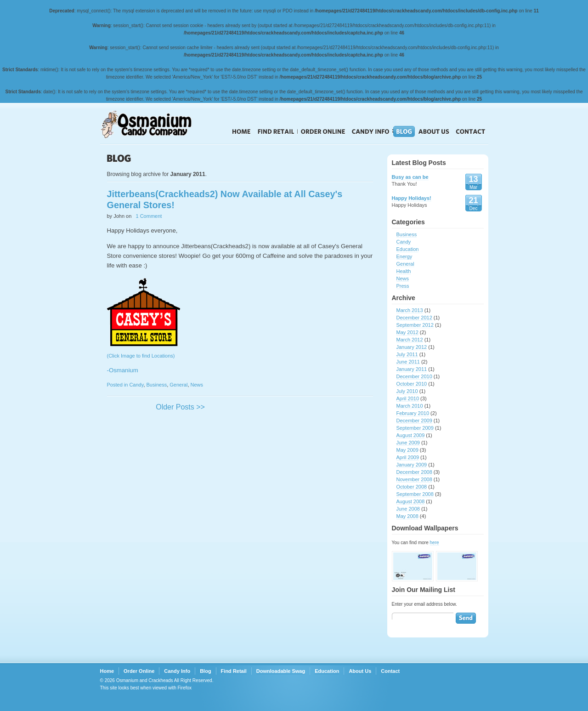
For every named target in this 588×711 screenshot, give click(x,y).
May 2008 (407, 516)
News (197, 385)
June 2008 (408, 509)
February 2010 (413, 413)
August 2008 (411, 501)
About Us (434, 131)
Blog (404, 131)
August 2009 (411, 435)
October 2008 (412, 487)
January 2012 (412, 347)
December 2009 (414, 421)
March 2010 (410, 406)
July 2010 (407, 391)
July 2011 (407, 354)
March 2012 (410, 340)
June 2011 (408, 362)
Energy (404, 256)
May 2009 (407, 450)
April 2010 (408, 398)
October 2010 (412, 384)
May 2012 (407, 332)
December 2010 (414, 376)
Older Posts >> (180, 407)
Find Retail (276, 131)
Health (404, 271)
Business (157, 385)
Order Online (323, 131)
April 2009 (408, 457)
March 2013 (410, 310)
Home (241, 131)
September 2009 (415, 428)
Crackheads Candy (155, 125)
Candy (136, 385)
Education (408, 249)
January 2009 (412, 465)
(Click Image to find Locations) (240, 370)
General (178, 385)
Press (403, 286)
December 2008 (414, 472)
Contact (471, 131)
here (435, 543)
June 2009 (408, 443)
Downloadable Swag (281, 671)
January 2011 (412, 369)
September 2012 (415, 325)
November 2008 (414, 479)
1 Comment (149, 216)
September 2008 (415, 494)
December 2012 (414, 318)
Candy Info (371, 131)
